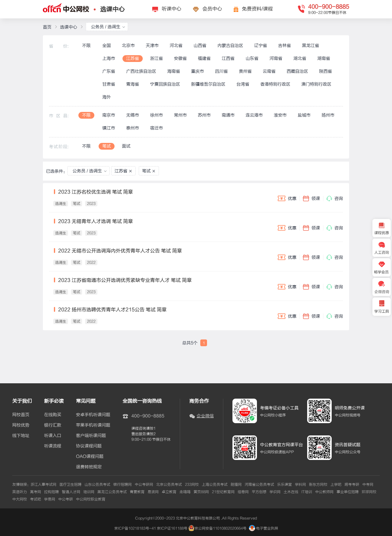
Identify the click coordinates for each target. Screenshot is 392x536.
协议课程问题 (89, 446)
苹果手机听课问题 (93, 425)
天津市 (152, 46)
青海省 (133, 84)
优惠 (287, 198)
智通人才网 (71, 492)
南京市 (109, 115)
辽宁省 (261, 46)
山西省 (200, 46)
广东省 (109, 71)
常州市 (180, 115)
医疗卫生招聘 (70, 484)
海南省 (174, 71)
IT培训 (307, 492)
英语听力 (20, 492)
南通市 (228, 115)
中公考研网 (144, 484)
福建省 (204, 58)
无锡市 (133, 115)
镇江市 (109, 128)
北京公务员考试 (169, 484)
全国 (107, 46)
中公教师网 (324, 492)
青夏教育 (137, 492)
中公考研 (66, 499)
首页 (47, 27)
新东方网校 (318, 484)
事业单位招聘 (348, 492)
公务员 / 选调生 (108, 27)
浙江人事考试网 (43, 484)
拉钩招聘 (51, 492)
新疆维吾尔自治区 (208, 84)
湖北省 (300, 58)
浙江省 (156, 58)
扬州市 (328, 115)
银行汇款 (53, 425)
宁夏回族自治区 (165, 84)
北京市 (128, 46)
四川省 (221, 71)
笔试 (107, 146)
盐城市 (304, 115)
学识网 (275, 492)
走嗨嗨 (185, 492)
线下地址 (21, 436)
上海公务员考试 (215, 484)
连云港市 (254, 115)
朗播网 (236, 484)
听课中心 (171, 9)
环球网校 (369, 492)
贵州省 (245, 71)
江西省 (228, 58)
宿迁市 (156, 128)
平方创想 (259, 492)
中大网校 (20, 499)
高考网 (36, 492)
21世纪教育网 (223, 492)
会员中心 (212, 9)
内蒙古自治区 (230, 46)
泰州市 (133, 128)
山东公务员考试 (97, 484)
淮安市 (280, 115)
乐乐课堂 (285, 484)
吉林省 (285, 46)
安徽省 (180, 58)
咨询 (335, 198)
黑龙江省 (311, 46)
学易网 (50, 499)
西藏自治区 (297, 71)
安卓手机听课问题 (93, 415)
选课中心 (112, 9)
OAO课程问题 (90, 457)
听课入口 (53, 436)
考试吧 (36, 499)
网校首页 (21, 415)
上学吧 (336, 484)
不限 (86, 46)
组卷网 (243, 492)
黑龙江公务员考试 (112, 492)
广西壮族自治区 (141, 71)
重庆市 (198, 71)
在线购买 (53, 415)
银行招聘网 (123, 484)
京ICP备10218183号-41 (135, 528)
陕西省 (326, 71)
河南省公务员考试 (259, 484)
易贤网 (153, 492)
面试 (126, 146)
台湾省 (243, 84)
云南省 (269, 71)
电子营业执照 (264, 528)
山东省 (252, 58)
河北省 (176, 46)
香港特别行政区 (275, 84)
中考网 (368, 484)
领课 (311, 198)
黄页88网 (201, 492)
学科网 (300, 484)
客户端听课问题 (91, 436)
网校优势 (21, 425)
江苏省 (133, 58)
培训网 (89, 492)
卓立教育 (169, 492)
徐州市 (156, 115)
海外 (107, 97)
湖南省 (324, 58)
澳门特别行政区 (316, 84)
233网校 (192, 484)
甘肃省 (109, 84)
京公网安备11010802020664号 (221, 528)
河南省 (276, 58)
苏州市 (204, 115)
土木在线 (291, 492)
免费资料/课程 (257, 9)
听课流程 (53, 446)
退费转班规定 (89, 467)
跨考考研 (352, 484)
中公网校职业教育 (91, 499)
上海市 (109, 58)
